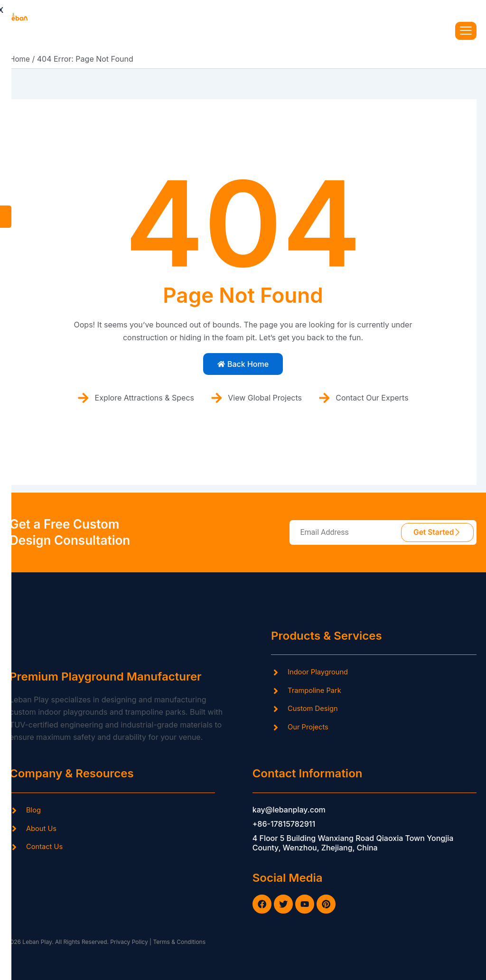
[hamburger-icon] (466, 31)
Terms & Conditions (179, 942)
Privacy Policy (128, 942)
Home (20, 58)
